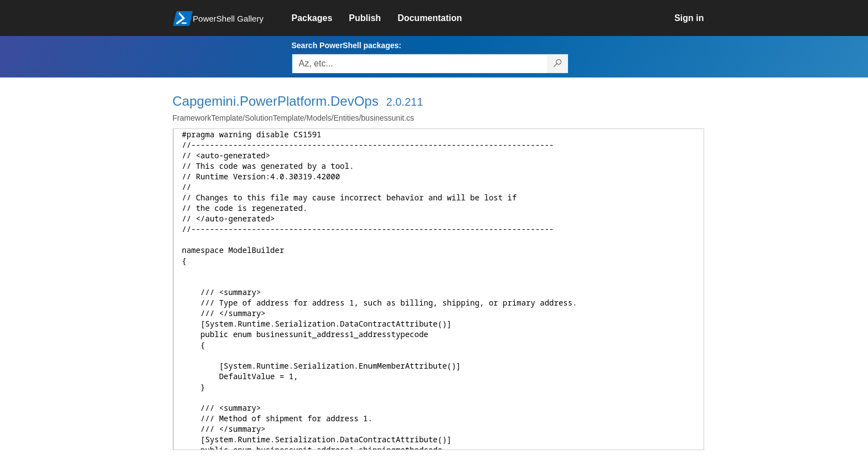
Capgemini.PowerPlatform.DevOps (276, 101)
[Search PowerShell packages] (558, 64)
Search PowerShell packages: (347, 45)
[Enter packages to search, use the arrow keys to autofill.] (420, 64)
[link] (321, 18)
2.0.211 (405, 102)
